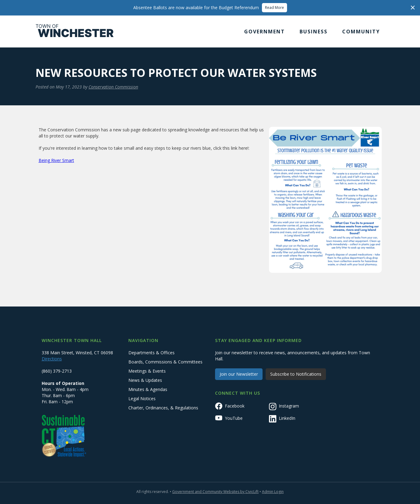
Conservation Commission (113, 87)
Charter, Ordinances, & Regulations (163, 408)
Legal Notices (142, 399)
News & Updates (145, 380)
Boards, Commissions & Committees (165, 362)
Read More (274, 8)
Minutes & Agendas (148, 389)
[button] (265, 32)
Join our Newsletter (239, 374)
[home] (75, 32)
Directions (52, 359)
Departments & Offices (151, 353)
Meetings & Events (147, 371)
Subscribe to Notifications (296, 374)
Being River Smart (56, 160)
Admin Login (273, 492)
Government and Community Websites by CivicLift (215, 492)
